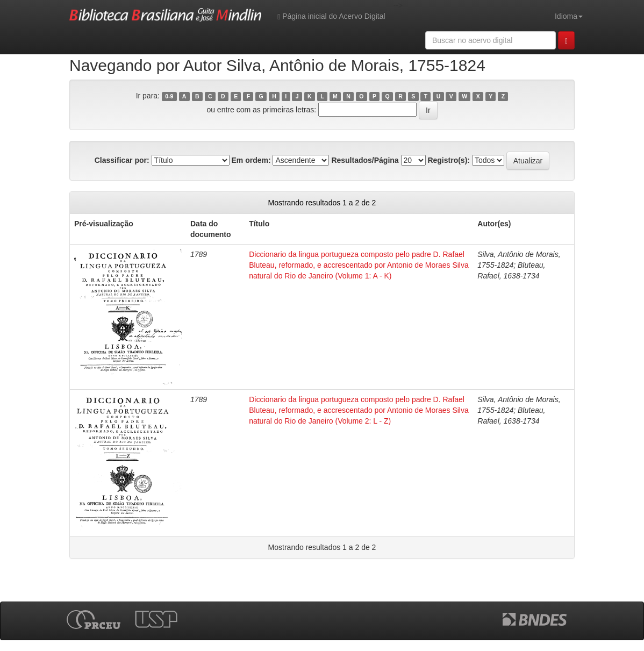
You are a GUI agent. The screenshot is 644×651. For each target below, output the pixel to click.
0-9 (169, 96)
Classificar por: (122, 160)
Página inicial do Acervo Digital (331, 16)
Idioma (569, 16)
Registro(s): (449, 160)
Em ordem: (251, 160)
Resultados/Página (365, 160)
